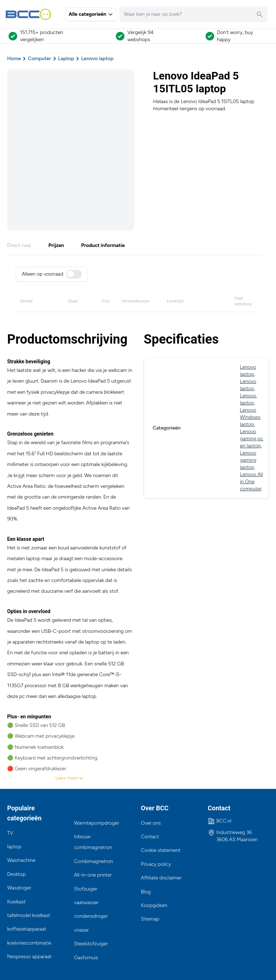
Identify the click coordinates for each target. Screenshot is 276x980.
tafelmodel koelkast (29, 915)
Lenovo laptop (97, 59)
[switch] (74, 274)
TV (10, 833)
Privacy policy (156, 864)
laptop (14, 847)
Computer (39, 59)
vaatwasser (86, 903)
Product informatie (103, 245)
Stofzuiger (86, 889)
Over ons (151, 823)
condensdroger (91, 916)
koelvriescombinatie (29, 943)
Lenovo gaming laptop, (248, 460)
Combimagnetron (93, 861)
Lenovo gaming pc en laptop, (252, 439)
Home (14, 59)
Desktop (16, 874)
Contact (150, 837)
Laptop (66, 59)
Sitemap (150, 919)
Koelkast (16, 902)
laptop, (248, 403)
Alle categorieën (91, 14)
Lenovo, (249, 396)
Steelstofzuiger (91, 944)
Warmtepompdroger (97, 823)
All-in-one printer (93, 875)
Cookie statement (161, 850)
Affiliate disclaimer (161, 878)
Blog (146, 892)
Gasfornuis (86, 958)
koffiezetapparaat (27, 929)
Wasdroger (19, 888)
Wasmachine (21, 860)
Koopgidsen (154, 905)
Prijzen (56, 245)
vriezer (81, 930)
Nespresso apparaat (29, 957)
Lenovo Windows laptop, (250, 417)
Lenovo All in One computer (251, 482)
